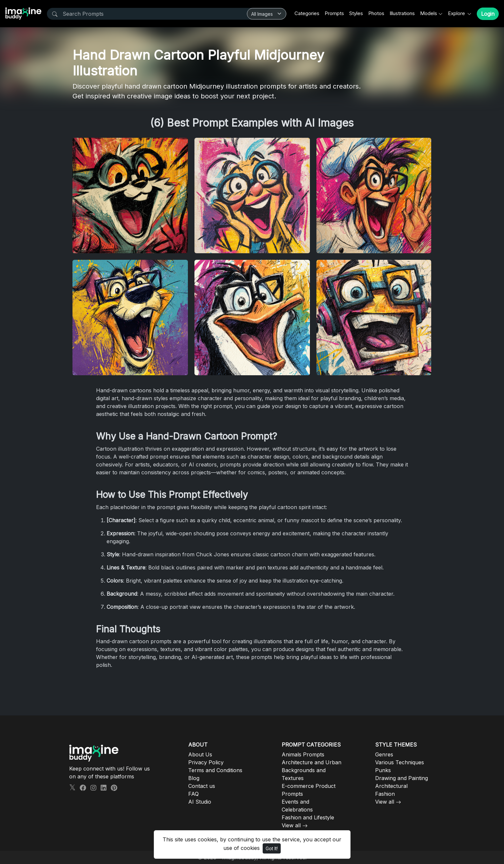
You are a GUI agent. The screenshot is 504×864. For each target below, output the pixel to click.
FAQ (193, 794)
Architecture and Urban (312, 762)
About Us (200, 754)
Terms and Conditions (215, 770)
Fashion (385, 794)
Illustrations (402, 13)
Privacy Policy (206, 762)
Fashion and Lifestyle (308, 817)
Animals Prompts (303, 754)
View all (291, 825)
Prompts (334, 13)
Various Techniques (400, 762)
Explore (457, 13)
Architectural (391, 786)
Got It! (272, 848)
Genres (384, 754)
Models (429, 13)
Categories (307, 13)
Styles (356, 13)
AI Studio (200, 802)
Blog (194, 778)
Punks (383, 770)
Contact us (202, 786)
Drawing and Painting (402, 778)
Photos (376, 13)
